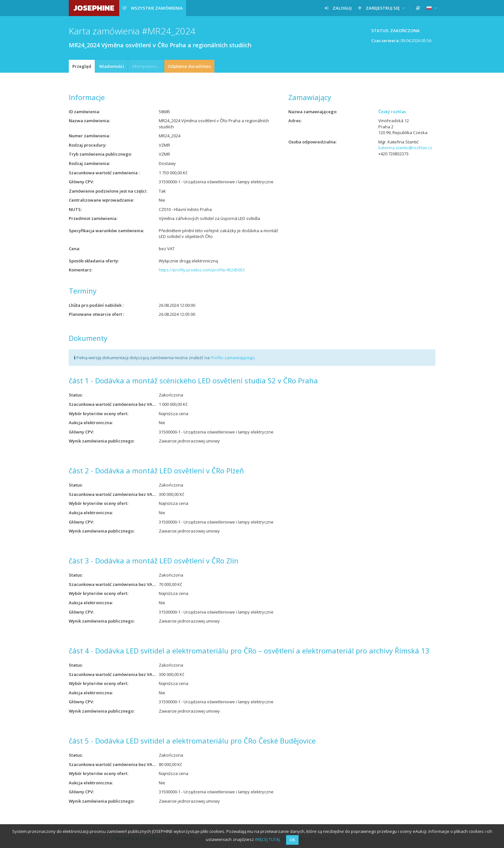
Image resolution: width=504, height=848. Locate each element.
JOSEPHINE (94, 8)
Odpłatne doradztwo (189, 66)
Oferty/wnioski (147, 66)
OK (292, 840)
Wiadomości (112, 66)
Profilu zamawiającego (233, 358)
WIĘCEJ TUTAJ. (268, 839)
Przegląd (82, 66)
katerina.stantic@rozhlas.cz (405, 148)
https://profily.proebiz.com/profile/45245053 (202, 270)
